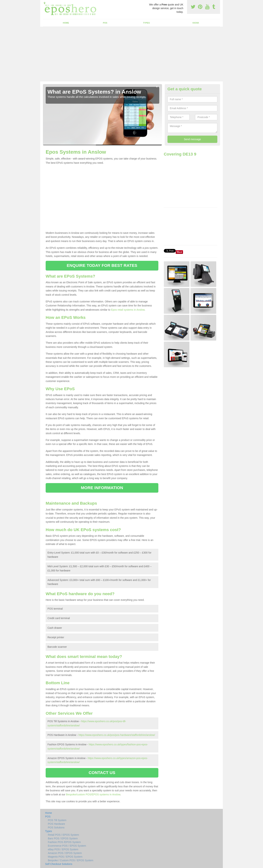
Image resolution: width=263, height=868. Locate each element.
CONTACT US (102, 773)
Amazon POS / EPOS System (65, 853)
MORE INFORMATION (102, 488)
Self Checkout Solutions (59, 864)
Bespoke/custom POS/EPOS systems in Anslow (93, 794)
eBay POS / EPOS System (63, 849)
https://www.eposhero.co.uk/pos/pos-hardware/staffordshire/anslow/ (117, 735)
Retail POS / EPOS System (63, 835)
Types (146, 23)
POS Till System (57, 820)
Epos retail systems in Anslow (128, 310)
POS (105, 23)
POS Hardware (56, 824)
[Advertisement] (131, 54)
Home (66, 23)
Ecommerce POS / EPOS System (67, 846)
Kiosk (196, 23)
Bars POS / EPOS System (63, 838)
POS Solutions (56, 827)
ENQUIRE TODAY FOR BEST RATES (102, 265)
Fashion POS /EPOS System (64, 842)
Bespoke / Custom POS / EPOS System (71, 860)
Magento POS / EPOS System (65, 857)
